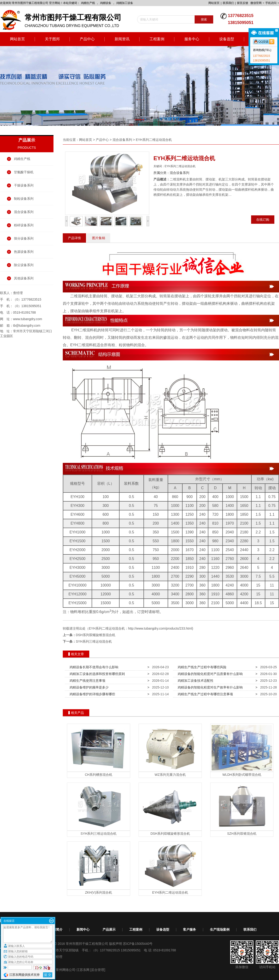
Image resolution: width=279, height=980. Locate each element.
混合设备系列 (24, 212)
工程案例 (157, 39)
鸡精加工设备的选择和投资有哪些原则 (96, 674)
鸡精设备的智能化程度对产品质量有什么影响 (209, 674)
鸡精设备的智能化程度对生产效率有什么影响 (209, 687)
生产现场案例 (220, 929)
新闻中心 (83, 929)
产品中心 (87, 39)
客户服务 (189, 929)
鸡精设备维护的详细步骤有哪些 (91, 694)
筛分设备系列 (24, 238)
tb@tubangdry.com (27, 326)
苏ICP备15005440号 (138, 944)
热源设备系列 (24, 252)
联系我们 (228, 3)
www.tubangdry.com (28, 319)
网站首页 (214, 3)
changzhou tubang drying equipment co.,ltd (63, 20)
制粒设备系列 (24, 199)
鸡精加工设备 (125, 3)
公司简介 (56, 929)
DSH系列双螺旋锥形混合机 (96, 635)
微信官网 (256, 3)
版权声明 (116, 944)
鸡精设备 (106, 3)
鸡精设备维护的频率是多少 (88, 687)
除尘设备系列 (24, 265)
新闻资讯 (122, 39)
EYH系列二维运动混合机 (154, 140)
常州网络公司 (66, 970)
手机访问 (271, 3)
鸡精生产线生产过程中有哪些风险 (201, 667)
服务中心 (192, 39)
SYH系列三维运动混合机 (94, 641)
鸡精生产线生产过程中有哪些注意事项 (204, 694)
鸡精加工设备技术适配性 (195, 681)
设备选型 (227, 39)
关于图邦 (52, 39)
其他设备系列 (24, 278)
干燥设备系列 (24, 185)
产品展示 (109, 929)
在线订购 (263, 220)
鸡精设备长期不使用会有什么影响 (93, 667)
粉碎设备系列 (24, 225)
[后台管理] (98, 970)
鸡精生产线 (88, 3)
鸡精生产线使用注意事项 (86, 681)
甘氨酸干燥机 (24, 172)
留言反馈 (242, 3)
